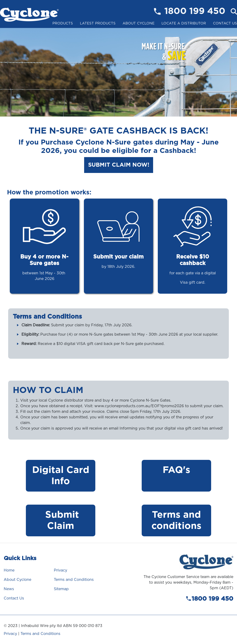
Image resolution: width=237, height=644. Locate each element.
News (9, 589)
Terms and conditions (176, 520)
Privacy (60, 570)
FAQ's (176, 470)
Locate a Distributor (184, 23)
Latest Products (98, 23)
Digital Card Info (61, 476)
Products (63, 23)
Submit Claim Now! (119, 165)
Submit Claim (61, 520)
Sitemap (61, 589)
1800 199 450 (195, 11)
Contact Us (225, 23)
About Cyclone (139, 23)
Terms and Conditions (74, 580)
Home (9, 570)
